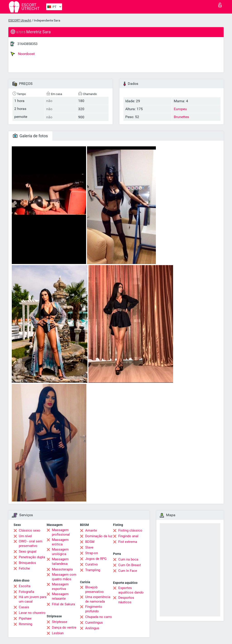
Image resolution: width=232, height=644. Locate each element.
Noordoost (23, 54)
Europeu (180, 109)
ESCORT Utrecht (20, 20)
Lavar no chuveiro (32, 613)
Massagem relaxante (60, 596)
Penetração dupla (32, 557)
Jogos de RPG (96, 559)
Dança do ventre (64, 627)
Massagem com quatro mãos (64, 577)
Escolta (25, 586)
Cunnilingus (94, 623)
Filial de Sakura (63, 604)
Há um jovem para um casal (33, 599)
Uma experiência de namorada (98, 599)
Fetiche (24, 568)
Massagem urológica (60, 552)
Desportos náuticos (126, 600)
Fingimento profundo (94, 609)
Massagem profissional (61, 532)
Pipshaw (25, 618)
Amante (91, 530)
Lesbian (58, 633)
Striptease (60, 622)
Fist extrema (128, 542)
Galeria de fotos (30, 136)
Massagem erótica (60, 542)
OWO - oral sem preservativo (31, 544)
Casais (24, 607)
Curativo (92, 564)
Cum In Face (128, 571)
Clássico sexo (30, 530)
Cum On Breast (130, 565)
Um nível (25, 536)
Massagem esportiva (60, 587)
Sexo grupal (28, 551)
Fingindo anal (128, 536)
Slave (89, 547)
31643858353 (27, 44)
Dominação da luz (99, 536)
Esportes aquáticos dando (131, 590)
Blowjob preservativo (94, 589)
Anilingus (92, 628)
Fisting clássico (130, 530)
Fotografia (27, 592)
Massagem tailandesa (60, 561)
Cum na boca (128, 559)
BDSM (90, 542)
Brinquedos (27, 563)
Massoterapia (62, 569)
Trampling (93, 570)
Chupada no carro (99, 617)
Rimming (25, 624)
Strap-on (92, 553)
